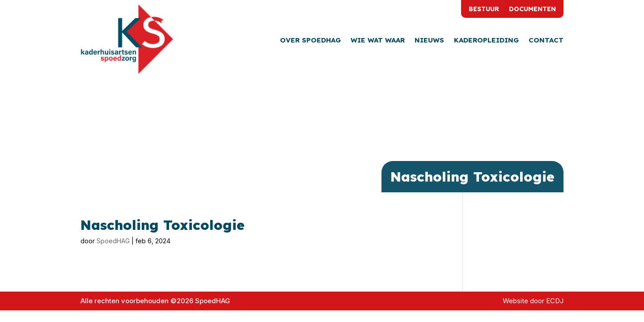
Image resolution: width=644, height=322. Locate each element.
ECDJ (555, 301)
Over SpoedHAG (310, 41)
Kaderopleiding (486, 41)
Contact (546, 41)
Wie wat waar (378, 41)
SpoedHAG (113, 241)
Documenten (532, 9)
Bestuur (484, 9)
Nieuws (429, 41)
